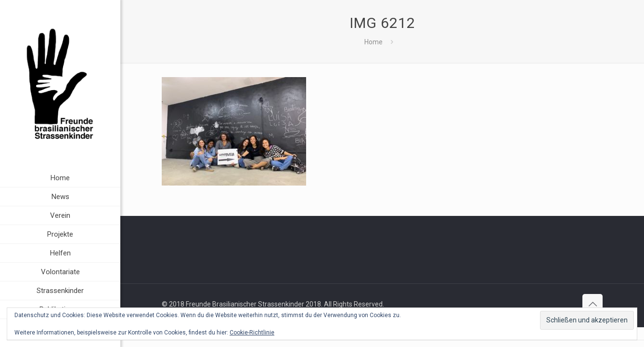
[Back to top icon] (592, 304)
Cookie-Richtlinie (252, 333)
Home (374, 42)
